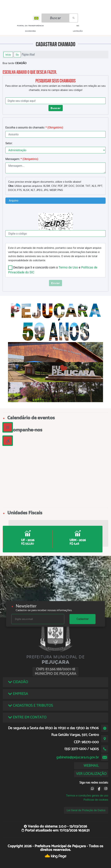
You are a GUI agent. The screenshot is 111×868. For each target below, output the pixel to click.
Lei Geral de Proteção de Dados (86, 810)
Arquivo (14, 201)
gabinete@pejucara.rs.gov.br (78, 757)
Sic (17, 55)
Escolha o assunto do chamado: (34, 127)
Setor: (9, 143)
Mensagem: (22, 159)
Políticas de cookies (96, 800)
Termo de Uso (68, 267)
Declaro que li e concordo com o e (53, 270)
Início (8, 55)
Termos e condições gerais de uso (87, 796)
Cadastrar (83, 619)
